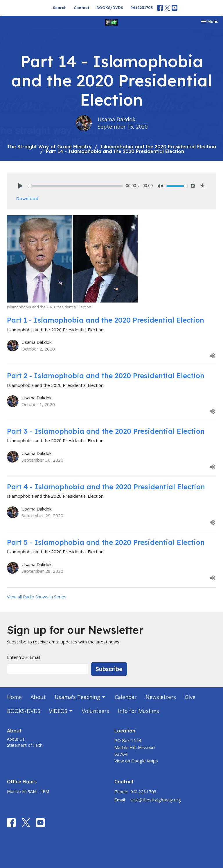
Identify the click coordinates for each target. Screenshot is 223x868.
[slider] (75, 186)
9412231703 (142, 8)
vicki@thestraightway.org (156, 800)
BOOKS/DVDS (110, 8)
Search (60, 8)
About (38, 697)
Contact (81, 8)
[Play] (20, 186)
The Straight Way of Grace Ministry (49, 147)
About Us (16, 739)
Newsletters (161, 697)
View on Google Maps (136, 761)
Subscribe (109, 669)
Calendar (126, 697)
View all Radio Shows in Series (37, 597)
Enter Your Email (24, 657)
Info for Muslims (139, 711)
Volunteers (96, 711)
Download (27, 199)
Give (190, 697)
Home (14, 697)
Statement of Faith (25, 745)
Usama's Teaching (80, 697)
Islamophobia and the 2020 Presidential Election (158, 147)
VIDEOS (61, 711)
